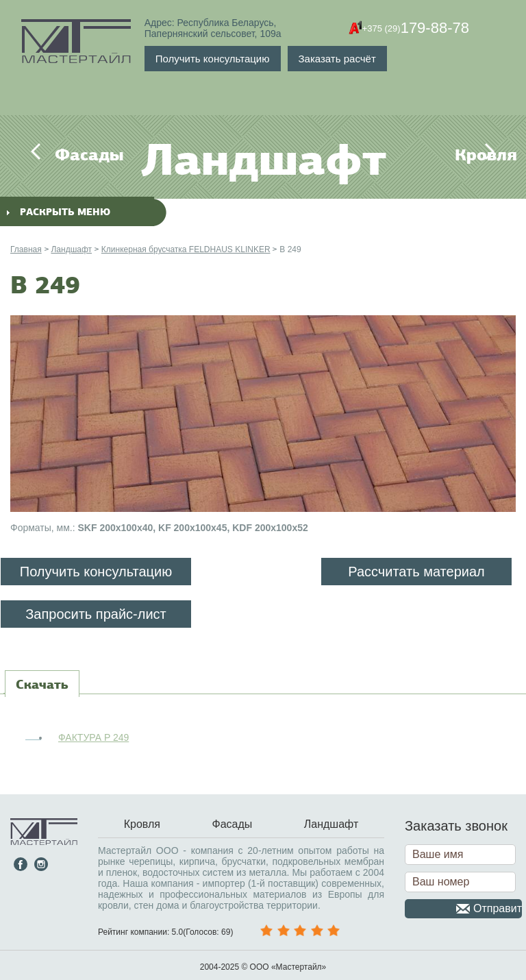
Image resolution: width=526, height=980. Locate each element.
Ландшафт (71, 249)
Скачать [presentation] (42, 685)
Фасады (63, 155)
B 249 (290, 249)
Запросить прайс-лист (96, 614)
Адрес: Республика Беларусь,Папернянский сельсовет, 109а (213, 28)
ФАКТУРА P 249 (93, 737)
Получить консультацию (213, 59)
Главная (26, 249)
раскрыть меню (59, 212)
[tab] (42, 685)
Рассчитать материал (416, 572)
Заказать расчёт (337, 59)
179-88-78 (416, 28)
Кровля (463, 155)
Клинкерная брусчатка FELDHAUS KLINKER (186, 249)
